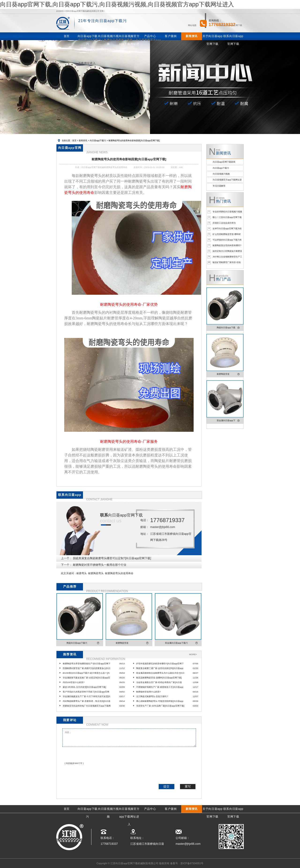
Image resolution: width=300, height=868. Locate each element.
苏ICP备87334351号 (192, 863)
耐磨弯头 (82, 573)
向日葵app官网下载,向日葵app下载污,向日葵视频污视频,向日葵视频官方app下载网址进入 (117, 4)
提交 (166, 786)
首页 (74, 141)
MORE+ (193, 654)
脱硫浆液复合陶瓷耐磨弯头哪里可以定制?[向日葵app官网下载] (112, 558)
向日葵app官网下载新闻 (224, 162)
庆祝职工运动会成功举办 (224, 223)
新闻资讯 (83, 141)
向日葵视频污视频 (221, 174)
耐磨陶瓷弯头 (96, 573)
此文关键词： (69, 573)
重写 (188, 786)
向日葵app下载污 (98, 141)
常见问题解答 (219, 186)
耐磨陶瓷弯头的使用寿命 (119, 573)
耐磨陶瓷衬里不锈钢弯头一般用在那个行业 (100, 565)
